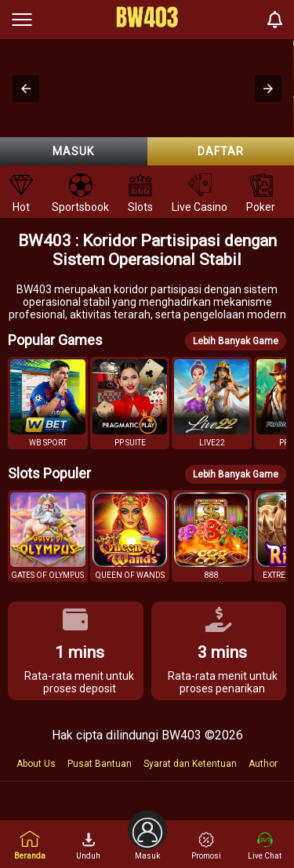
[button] (26, 89)
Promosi (206, 846)
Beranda (30, 845)
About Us (36, 764)
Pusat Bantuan (100, 764)
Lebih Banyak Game (236, 341)
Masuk (73, 151)
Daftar (221, 151)
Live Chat (265, 846)
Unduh (88, 846)
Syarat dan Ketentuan (190, 764)
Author (263, 764)
